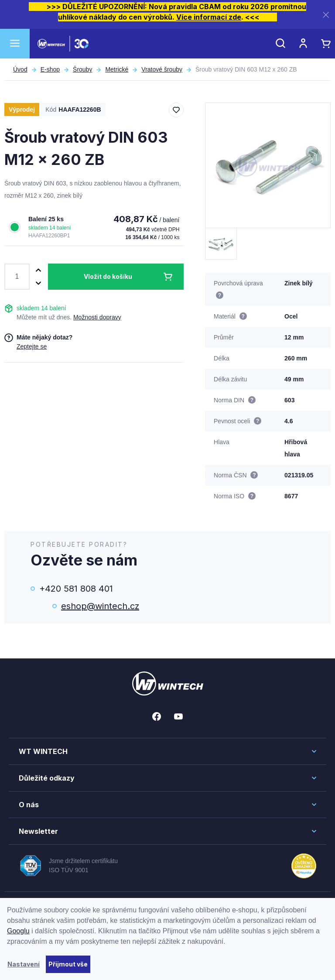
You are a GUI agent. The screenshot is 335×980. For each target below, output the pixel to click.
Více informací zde (209, 17)
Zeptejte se (32, 346)
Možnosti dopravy (97, 317)
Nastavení (24, 964)
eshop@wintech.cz (100, 606)
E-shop (50, 69)
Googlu (18, 931)
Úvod (20, 69)
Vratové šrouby (162, 69)
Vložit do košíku (108, 276)
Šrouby (82, 69)
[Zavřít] (326, 15)
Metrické (117, 69)
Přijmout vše (68, 964)
